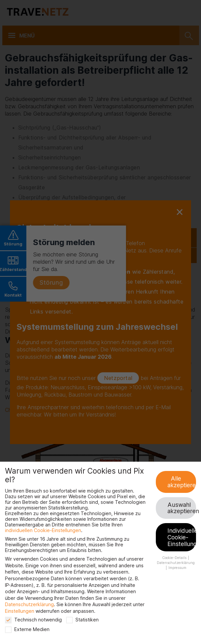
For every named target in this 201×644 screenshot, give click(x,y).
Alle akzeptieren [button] (182, 482)
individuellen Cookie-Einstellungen (43, 530)
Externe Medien (27, 629)
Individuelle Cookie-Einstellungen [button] (182, 537)
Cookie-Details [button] (175, 558)
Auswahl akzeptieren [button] (182, 508)
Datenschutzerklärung (29, 604)
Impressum (177, 568)
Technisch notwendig (33, 620)
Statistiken (82, 620)
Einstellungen (20, 611)
